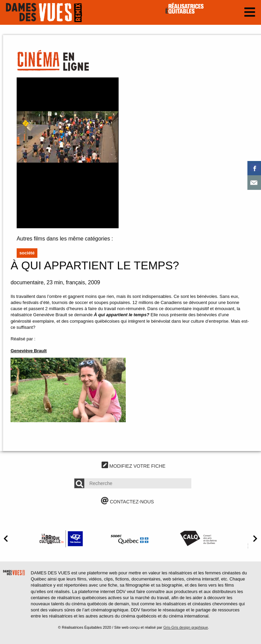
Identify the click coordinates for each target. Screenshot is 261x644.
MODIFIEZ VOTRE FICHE (134, 466)
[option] (61, 539)
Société (27, 253)
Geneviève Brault (29, 351)
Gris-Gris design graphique (185, 627)
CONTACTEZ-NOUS (127, 502)
